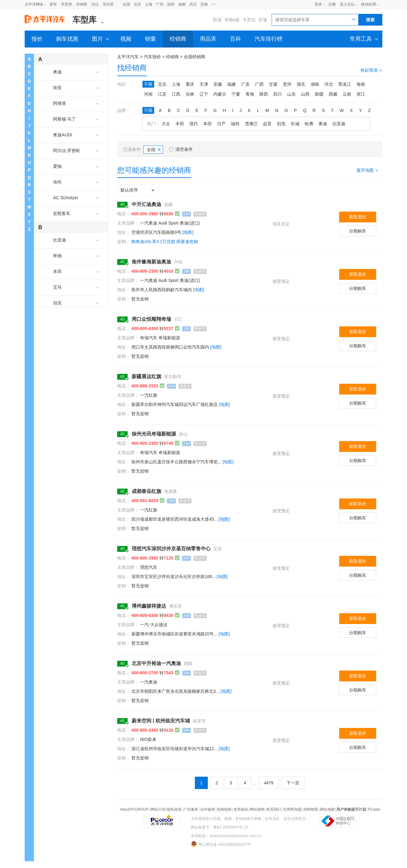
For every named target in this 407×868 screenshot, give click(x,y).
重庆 (190, 84)
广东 (245, 84)
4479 (269, 783)
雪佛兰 (251, 124)
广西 (259, 84)
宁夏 (236, 94)
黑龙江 (345, 84)
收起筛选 (371, 70)
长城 (295, 124)
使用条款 (241, 809)
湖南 (315, 84)
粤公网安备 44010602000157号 (221, 844)
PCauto (374, 809)
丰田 (180, 124)
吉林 (190, 94)
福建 (232, 84)
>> (214, 4)
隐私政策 (174, 809)
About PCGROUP (134, 809)
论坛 (95, 4)
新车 (53, 4)
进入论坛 (347, 4)
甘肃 (273, 84)
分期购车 (358, 231)
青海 (250, 94)
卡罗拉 (249, 20)
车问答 (108, 4)
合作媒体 (208, 809)
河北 (329, 84)
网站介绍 (158, 809)
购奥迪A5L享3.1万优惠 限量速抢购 (165, 242)
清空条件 (184, 149)
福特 (235, 124)
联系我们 (274, 809)
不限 (148, 84)
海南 (361, 84)
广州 (160, 4)
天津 (204, 84)
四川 (277, 94)
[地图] (188, 232)
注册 (332, 4)
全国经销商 (195, 57)
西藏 (333, 94)
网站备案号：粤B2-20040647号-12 (219, 827)
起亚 (267, 124)
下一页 (293, 783)
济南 (204, 4)
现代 (194, 124)
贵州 (287, 84)
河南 (148, 94)
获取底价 (358, 217)
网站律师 (257, 809)
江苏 (162, 94)
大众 (166, 124)
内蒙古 (220, 94)
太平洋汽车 (128, 57)
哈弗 (309, 124)
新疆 (319, 94)
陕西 (264, 94)
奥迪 (323, 124)
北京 (138, 4)
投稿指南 (224, 809)
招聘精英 (311, 809)
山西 (305, 94)
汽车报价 (152, 57)
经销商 (82, 4)
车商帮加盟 (292, 809)
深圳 (171, 4)
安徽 (218, 84)
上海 (149, 4)
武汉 (193, 4)
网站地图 (327, 809)
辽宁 (204, 94)
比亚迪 (339, 124)
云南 (347, 94)
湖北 (301, 84)
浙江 (361, 94)
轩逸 (263, 20)
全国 (126, 4)
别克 (281, 124)
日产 (221, 124)
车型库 (67, 4)
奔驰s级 (232, 20)
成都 (182, 4)
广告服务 (191, 809)
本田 (208, 124)
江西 (176, 94)
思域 (217, 20)
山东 (291, 94)
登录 (318, 4)
